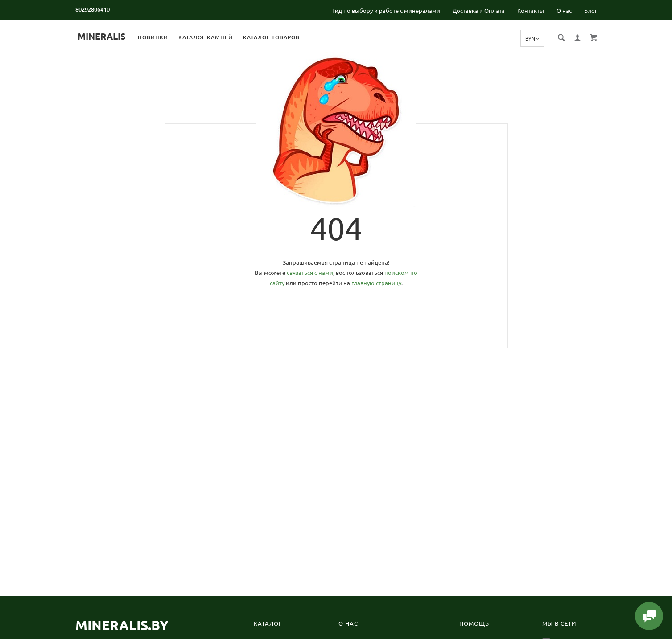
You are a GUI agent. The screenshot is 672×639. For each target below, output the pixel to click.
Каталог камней (214, 37)
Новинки (161, 37)
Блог (591, 11)
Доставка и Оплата (479, 11)
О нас (564, 11)
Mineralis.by (122, 625)
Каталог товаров (279, 37)
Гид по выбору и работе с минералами (386, 11)
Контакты (531, 11)
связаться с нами (310, 273)
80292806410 (93, 9)
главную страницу (376, 283)
